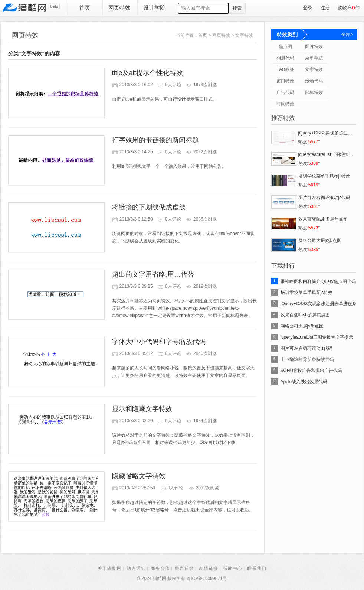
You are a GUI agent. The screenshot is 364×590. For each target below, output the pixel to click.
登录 (308, 8)
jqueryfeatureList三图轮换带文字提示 (317, 337)
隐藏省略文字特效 (139, 476)
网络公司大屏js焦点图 (302, 326)
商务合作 (160, 568)
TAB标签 (285, 69)
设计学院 (154, 8)
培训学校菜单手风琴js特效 (307, 293)
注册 (325, 8)
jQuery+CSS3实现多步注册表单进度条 (319, 304)
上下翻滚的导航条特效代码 (307, 359)
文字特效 (244, 35)
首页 (85, 8)
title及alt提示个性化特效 (147, 73)
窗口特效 (285, 81)
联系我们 (257, 568)
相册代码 (285, 58)
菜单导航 (314, 58)
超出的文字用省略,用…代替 (153, 274)
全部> (347, 35)
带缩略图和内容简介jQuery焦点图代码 (318, 281)
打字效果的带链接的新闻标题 (155, 140)
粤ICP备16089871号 (206, 578)
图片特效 (314, 46)
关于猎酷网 (110, 568)
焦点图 (285, 46)
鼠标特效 (314, 92)
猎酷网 (31, 8)
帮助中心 (233, 568)
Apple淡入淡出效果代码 (304, 382)
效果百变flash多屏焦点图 (305, 315)
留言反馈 (184, 568)
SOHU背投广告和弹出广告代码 (311, 371)
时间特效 (285, 104)
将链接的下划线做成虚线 (149, 207)
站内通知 (136, 568)
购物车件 (349, 8)
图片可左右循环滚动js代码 (307, 348)
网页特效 (119, 8)
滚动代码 (314, 81)
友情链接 (209, 568)
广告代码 (285, 92)
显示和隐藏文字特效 (142, 409)
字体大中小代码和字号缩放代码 (159, 342)
